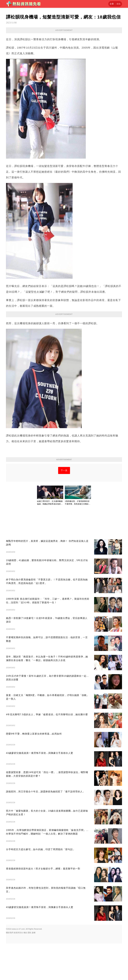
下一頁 (64, 507)
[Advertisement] (64, 482)
